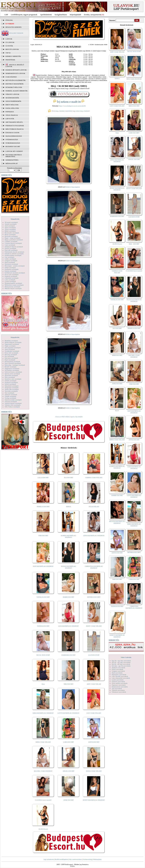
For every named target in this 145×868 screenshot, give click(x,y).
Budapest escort (13, 146)
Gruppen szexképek (11, 261)
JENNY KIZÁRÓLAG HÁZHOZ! (94, 800)
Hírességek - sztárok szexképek (15, 266)
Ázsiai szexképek (10, 229)
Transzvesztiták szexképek (13, 400)
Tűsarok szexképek (11, 402)
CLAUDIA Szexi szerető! (43, 800)
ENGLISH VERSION (16, 33)
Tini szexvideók (117, 688)
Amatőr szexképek (11, 224)
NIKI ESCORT (69, 684)
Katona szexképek (10, 271)
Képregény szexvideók (119, 675)
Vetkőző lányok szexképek (13, 403)
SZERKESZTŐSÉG (12, 160)
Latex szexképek (10, 280)
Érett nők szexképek (11, 250)
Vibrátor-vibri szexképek (13, 405)
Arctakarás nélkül (14, 122)
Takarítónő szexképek (12, 386)
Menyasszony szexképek (13, 287)
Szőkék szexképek (10, 381)
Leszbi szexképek (10, 281)
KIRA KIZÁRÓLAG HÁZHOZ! (43, 713)
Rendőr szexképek (10, 367)
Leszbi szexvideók (118, 680)
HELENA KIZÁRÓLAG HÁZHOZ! (117, 522)
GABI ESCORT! (134, 133)
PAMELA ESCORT (43, 507)
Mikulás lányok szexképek (13, 288)
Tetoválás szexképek (11, 391)
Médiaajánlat (97, 859)
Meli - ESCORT (134, 244)
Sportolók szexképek (11, 375)
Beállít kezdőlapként (61, 859)
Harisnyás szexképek (11, 264)
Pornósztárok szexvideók (120, 687)
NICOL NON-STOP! (43, 655)
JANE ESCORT (69, 800)
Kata (43, 684)
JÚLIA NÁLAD (94, 507)
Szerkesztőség (87, 859)
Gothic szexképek (10, 259)
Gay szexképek (9, 257)
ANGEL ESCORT (69, 771)
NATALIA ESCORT (43, 597)
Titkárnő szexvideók (118, 690)
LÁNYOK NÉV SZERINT (14, 151)
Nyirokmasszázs (13, 143)
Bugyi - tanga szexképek (12, 238)
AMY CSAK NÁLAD (94, 684)
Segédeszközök (12, 98)
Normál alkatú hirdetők (16, 91)
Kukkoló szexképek (11, 276)
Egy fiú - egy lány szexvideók (121, 661)
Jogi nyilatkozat (49, 859)
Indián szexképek (10, 268)
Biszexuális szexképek (12, 233)
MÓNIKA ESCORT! (94, 597)
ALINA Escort (43, 829)
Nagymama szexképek (12, 344)
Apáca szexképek (10, 228)
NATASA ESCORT (43, 626)
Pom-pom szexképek (11, 358)
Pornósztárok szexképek (12, 361)
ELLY (117, 411)
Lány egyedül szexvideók (120, 676)
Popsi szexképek (10, 360)
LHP (6, 15)
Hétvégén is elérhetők (16, 80)
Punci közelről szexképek (13, 363)
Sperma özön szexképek (12, 374)
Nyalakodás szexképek (12, 351)
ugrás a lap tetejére (77, 417)
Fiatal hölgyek (12, 108)
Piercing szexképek (11, 355)
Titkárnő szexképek (11, 395)
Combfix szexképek (11, 241)
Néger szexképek (10, 346)
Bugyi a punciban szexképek (14, 240)
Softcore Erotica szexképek (13, 372)
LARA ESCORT (69, 742)
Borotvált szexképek (11, 236)
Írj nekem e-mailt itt (69, 102)
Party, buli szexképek (11, 353)
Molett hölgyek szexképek (13, 342)
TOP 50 (8, 53)
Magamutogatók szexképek (13, 283)
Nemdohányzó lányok (15, 73)
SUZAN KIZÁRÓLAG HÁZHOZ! (69, 567)
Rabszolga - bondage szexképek (15, 365)
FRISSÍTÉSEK (10, 60)
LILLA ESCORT (43, 478)
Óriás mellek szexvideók (120, 683)
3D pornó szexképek (11, 222)
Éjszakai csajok (12, 133)
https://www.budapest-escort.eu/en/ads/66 (72, 106)
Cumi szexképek (10, 245)
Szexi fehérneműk (13, 101)
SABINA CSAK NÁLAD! (94, 478)
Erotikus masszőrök (15, 84)
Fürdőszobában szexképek (13, 255)
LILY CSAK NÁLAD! (94, 713)
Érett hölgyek (12, 105)
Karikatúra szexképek (12, 269)
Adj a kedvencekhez (75, 859)
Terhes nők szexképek (12, 389)
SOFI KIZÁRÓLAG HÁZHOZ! (43, 566)
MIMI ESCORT (117, 355)
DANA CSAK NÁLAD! (94, 771)
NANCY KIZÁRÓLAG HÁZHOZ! (117, 636)
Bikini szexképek (10, 231)
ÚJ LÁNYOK (10, 42)
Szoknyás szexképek (11, 382)
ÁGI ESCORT (69, 478)
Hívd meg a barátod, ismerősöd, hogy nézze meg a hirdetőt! (69, 111)
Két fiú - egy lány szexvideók (121, 662)
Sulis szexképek (10, 377)
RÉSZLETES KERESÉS (13, 27)
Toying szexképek (10, 398)
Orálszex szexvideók (118, 682)
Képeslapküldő (76, 15)
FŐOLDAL (9, 20)
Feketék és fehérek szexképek (14, 254)
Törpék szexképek (10, 396)
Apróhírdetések (46, 15)
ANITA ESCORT (94, 742)
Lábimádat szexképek (12, 278)
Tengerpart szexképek (12, 388)
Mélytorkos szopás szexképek (14, 285)
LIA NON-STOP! (94, 655)
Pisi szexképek (9, 356)
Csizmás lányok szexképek (13, 243)
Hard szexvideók (117, 673)
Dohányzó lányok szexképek (14, 247)
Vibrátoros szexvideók (119, 692)
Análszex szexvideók (118, 668)
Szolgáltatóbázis (61, 15)
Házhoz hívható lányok (16, 70)
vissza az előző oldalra (62, 417)
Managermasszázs (14, 136)
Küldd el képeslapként (73, 187)
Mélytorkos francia (15, 129)
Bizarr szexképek (10, 234)
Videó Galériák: (126, 657)
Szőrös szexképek (10, 384)
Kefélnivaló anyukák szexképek (15, 273)
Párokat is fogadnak (15, 126)
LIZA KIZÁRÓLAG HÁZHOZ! (69, 626)
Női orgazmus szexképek (13, 348)
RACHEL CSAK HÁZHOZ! (43, 771)
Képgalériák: (15, 219)
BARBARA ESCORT (69, 655)
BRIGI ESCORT (134, 106)
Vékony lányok (12, 94)
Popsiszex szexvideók (119, 685)
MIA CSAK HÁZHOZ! (134, 79)
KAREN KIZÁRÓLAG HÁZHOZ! (69, 536)
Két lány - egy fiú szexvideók (121, 666)
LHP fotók (10, 119)
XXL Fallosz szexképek (12, 407)
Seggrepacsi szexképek (12, 368)
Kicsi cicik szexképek (12, 274)
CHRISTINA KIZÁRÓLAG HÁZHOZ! (94, 567)
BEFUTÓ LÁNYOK (12, 49)
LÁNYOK (9, 39)
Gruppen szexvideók (118, 671)
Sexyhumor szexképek (12, 370)
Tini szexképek (9, 393)
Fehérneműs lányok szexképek (14, 252)
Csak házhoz (11, 77)
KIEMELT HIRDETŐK (13, 56)
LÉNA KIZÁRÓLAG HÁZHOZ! (94, 536)
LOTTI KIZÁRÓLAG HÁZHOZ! (68, 713)
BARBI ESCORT (69, 597)
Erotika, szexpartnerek (93, 15)
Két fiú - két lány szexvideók (121, 664)
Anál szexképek (10, 226)
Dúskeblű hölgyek (14, 87)
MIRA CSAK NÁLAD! (43, 742)
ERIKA (69, 507)
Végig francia (12, 115)
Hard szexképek (10, 262)
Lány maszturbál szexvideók (121, 678)
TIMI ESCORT (43, 536)
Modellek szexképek (11, 341)
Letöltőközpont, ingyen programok (24, 15)
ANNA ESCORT (134, 440)
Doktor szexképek (10, 248)
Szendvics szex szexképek (13, 379)
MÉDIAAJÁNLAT (12, 163)
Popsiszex (10, 112)
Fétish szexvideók (117, 669)
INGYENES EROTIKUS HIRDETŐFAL (14, 156)
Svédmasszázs (12, 139)
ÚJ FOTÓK (9, 46)
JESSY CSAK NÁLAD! (94, 626)
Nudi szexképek (10, 349)
